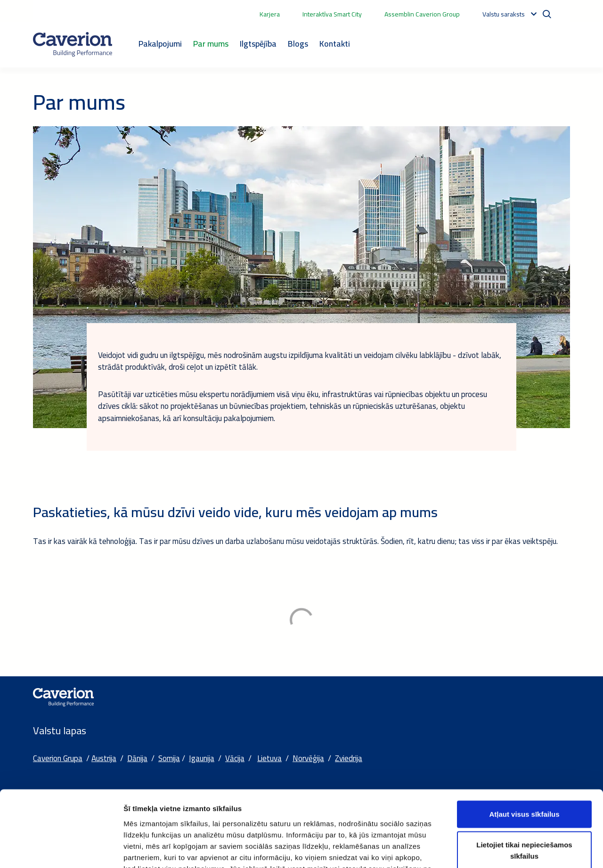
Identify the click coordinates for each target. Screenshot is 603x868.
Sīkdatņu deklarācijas (162, 811)
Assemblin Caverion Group (422, 14)
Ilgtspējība (258, 44)
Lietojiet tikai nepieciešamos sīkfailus (524, 782)
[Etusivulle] (73, 44)
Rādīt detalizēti (513, 849)
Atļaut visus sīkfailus (524, 745)
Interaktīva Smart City (332, 14)
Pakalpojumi (160, 44)
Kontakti (335, 44)
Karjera (270, 14)
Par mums (211, 44)
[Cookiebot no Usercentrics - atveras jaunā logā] (61, 850)
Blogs (298, 44)
